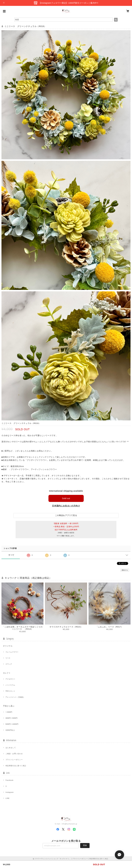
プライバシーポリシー (14, 760)
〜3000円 (9, 712)
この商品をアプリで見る (66, 516)
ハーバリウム (10, 685)
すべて (11, 555)
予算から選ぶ (9, 706)
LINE (8, 798)
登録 (85, 846)
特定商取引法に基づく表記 (16, 766)
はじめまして (11, 748)
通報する (125, 570)
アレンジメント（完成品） (15, 697)
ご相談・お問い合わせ (14, 754)
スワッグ (9, 664)
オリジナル (8, 646)
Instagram (10, 792)
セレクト (7, 673)
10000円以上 (10, 730)
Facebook (10, 780)
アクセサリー (10, 679)
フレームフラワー (12, 652)
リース (8, 658)
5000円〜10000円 (12, 724)
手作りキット (10, 691)
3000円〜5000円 (11, 718)
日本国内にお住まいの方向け (66, 506)
